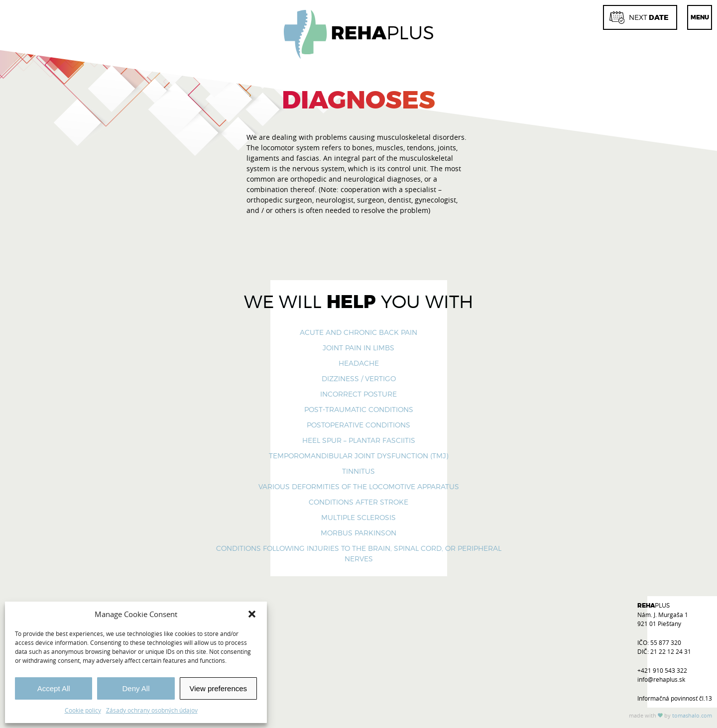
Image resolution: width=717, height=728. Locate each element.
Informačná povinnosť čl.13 (675, 698)
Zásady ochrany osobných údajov (152, 710)
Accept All (54, 688)
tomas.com (692, 715)
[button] (252, 614)
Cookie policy (83, 710)
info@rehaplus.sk (661, 679)
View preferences (219, 688)
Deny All (136, 688)
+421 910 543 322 (662, 670)
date (639, 18)
